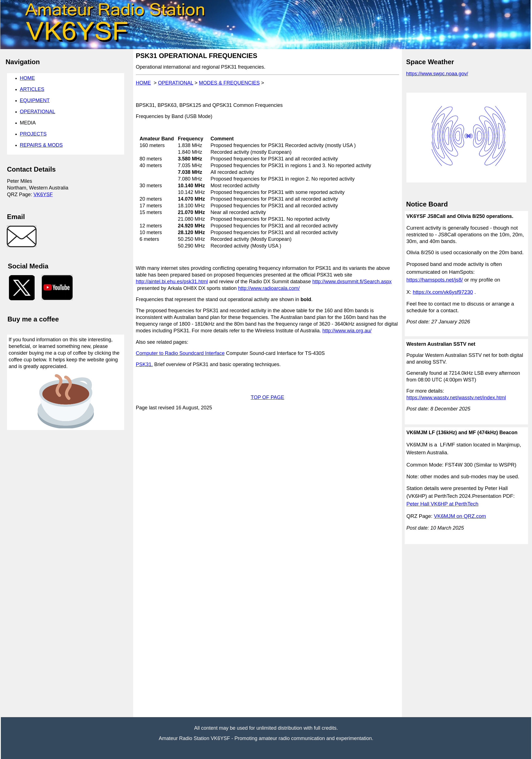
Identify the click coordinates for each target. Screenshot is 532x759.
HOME (143, 83)
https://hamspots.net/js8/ (435, 280)
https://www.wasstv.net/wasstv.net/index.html (456, 398)
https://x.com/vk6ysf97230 (443, 292)
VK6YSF (43, 194)
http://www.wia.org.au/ (347, 331)
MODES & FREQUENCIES (229, 83)
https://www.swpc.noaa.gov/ (437, 74)
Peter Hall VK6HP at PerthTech (442, 504)
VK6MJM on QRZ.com (460, 516)
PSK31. (144, 364)
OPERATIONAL (176, 83)
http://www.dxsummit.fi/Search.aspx (352, 282)
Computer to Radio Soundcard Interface (180, 353)
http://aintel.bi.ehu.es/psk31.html (172, 282)
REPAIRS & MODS (41, 145)
